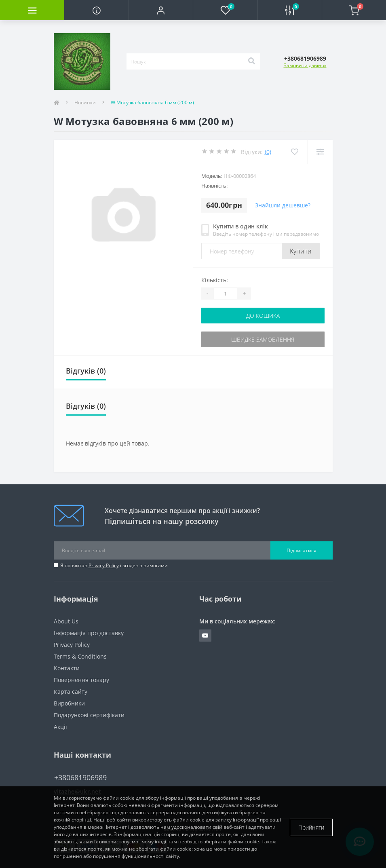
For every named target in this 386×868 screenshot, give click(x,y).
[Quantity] (226, 294)
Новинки (85, 102)
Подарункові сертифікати (89, 715)
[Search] (251, 61)
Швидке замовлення (263, 339)
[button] (161, 10)
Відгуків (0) (86, 371)
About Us (66, 621)
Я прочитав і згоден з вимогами (114, 565)
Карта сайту (71, 692)
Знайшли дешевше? (283, 205)
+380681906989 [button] (80, 778)
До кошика (263, 316)
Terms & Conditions (80, 656)
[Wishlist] (294, 152)
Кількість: (215, 280)
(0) (268, 152)
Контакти (67, 668)
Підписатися (302, 550)
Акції (60, 727)
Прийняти (311, 827)
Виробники (69, 703)
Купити (301, 251)
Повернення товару (81, 680)
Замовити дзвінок (305, 65)
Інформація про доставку (89, 633)
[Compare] (320, 152)
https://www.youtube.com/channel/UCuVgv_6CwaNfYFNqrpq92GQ (205, 636)
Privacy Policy (104, 565)
